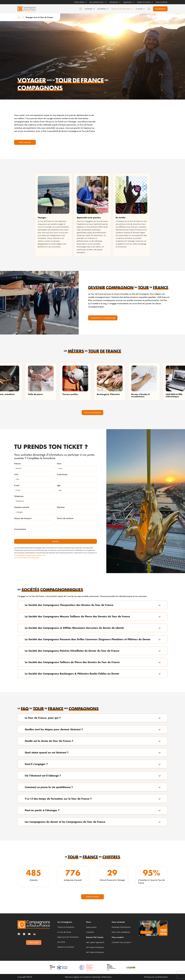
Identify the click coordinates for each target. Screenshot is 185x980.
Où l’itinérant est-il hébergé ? (43, 776)
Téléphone (19, 496)
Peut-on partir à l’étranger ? (42, 810)
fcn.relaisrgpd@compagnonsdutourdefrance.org (30, 555)
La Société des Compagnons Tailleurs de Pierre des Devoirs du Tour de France (72, 662)
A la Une (140, 9)
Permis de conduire (65, 518)
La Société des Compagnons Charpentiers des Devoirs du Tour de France (69, 605)
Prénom (17, 464)
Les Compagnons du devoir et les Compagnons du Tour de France (65, 822)
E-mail (17, 486)
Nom (59, 464)
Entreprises (115, 2)
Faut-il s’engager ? (36, 764)
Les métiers (103, 9)
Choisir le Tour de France (122, 9)
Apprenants (129, 2)
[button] (92, 605)
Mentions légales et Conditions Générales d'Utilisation (88, 977)
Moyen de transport (23, 518)
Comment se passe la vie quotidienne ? (49, 787)
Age (59, 486)
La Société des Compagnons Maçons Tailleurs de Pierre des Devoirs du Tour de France (77, 616)
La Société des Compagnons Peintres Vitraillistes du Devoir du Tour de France (72, 651)
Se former (90, 9)
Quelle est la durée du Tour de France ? (49, 741)
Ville (16, 475)
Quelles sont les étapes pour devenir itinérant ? (54, 729)
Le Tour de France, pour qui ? (43, 718)
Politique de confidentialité (156, 977)
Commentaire (20, 529)
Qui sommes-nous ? (98, 2)
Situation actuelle (22, 507)
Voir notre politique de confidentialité (27, 558)
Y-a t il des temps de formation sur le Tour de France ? (58, 799)
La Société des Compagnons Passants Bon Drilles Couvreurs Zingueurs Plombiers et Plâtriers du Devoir (88, 639)
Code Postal (62, 475)
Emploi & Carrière (145, 2)
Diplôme (61, 507)
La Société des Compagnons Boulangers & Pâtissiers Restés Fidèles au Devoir (72, 674)
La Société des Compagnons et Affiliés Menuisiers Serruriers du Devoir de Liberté (74, 628)
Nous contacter (162, 2)
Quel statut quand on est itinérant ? (47, 752)
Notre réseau (80, 2)
